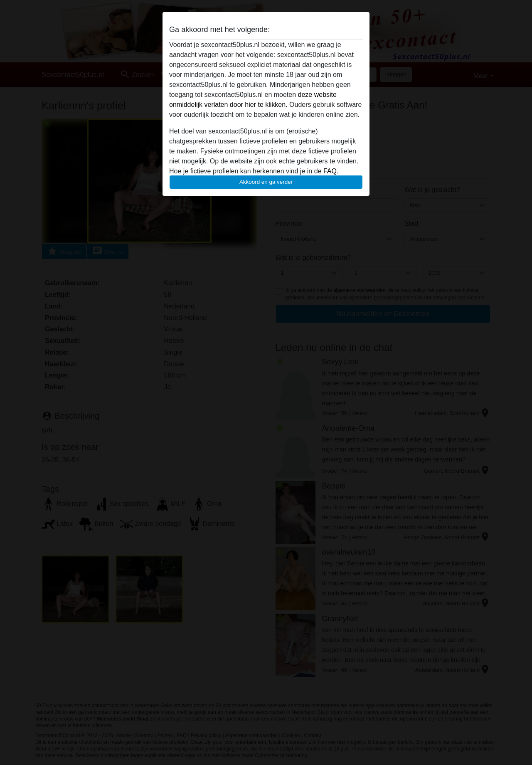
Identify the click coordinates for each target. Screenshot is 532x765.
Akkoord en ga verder (266, 182)
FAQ (330, 171)
